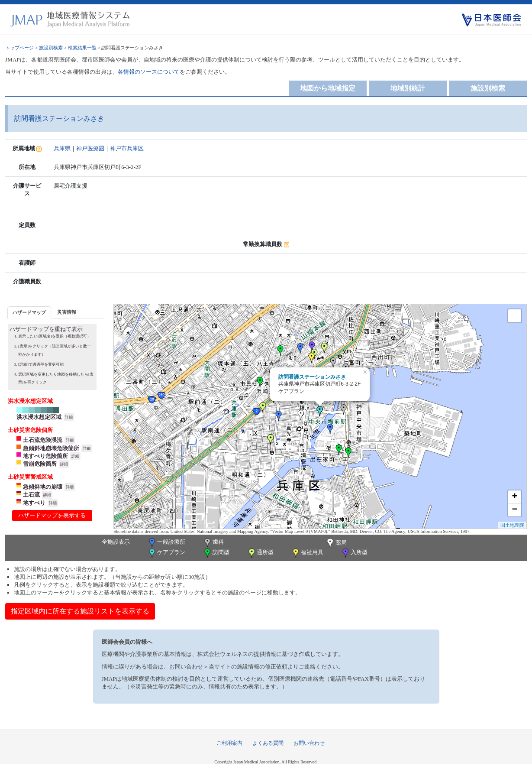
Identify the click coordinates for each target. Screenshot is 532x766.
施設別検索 (51, 48)
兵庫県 (62, 148)
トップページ (19, 48)
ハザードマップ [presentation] (29, 312)
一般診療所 (166, 543)
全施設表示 (116, 542)
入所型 (354, 553)
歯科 (213, 543)
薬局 (336, 543)
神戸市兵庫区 (127, 148)
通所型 (260, 553)
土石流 (31, 495)
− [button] (515, 510)
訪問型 (216, 553)
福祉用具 (307, 553)
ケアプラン (166, 553)
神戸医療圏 (90, 148)
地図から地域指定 (328, 88)
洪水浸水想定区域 (39, 417)
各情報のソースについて (149, 72)
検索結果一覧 (82, 48)
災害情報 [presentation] (67, 312)
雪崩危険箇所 (40, 464)
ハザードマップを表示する (52, 515)
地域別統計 (408, 88)
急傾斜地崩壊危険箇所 (51, 448)
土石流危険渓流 (43, 440)
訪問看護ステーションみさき (312, 377)
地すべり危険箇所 (45, 456)
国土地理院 (512, 525)
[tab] (29, 312)
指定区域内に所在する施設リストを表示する (80, 611)
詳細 (69, 417)
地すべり (34, 503)
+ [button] (515, 497)
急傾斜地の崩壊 (43, 487)
